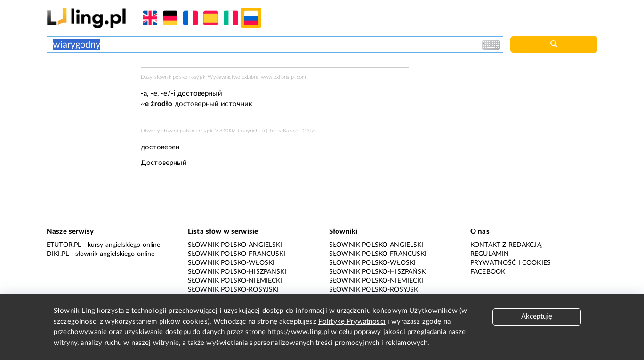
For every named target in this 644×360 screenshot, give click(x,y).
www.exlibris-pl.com (284, 77)
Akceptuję (537, 316)
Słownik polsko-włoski (231, 263)
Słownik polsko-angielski (235, 245)
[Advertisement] (89, 103)
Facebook (488, 272)
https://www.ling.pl (299, 332)
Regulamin (490, 254)
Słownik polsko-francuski (237, 254)
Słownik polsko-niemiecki (235, 281)
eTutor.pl (64, 245)
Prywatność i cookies (511, 263)
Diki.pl (58, 254)
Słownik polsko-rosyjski (233, 290)
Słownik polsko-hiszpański (237, 272)
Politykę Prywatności (352, 322)
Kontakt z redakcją (506, 245)
